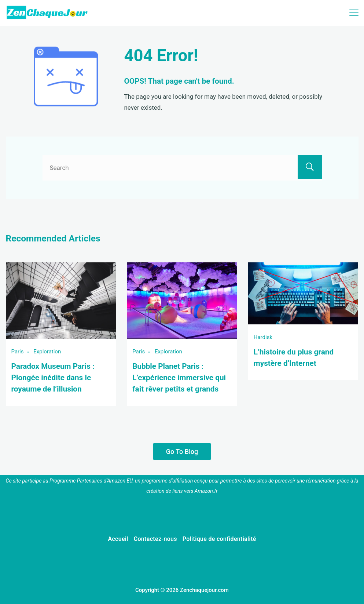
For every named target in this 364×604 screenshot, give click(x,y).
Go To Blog (182, 452)
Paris (18, 352)
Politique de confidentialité (219, 539)
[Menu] (354, 13)
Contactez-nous (155, 539)
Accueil (118, 539)
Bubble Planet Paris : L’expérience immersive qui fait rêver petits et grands (179, 378)
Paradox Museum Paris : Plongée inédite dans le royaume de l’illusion (53, 378)
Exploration (47, 352)
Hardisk (263, 337)
